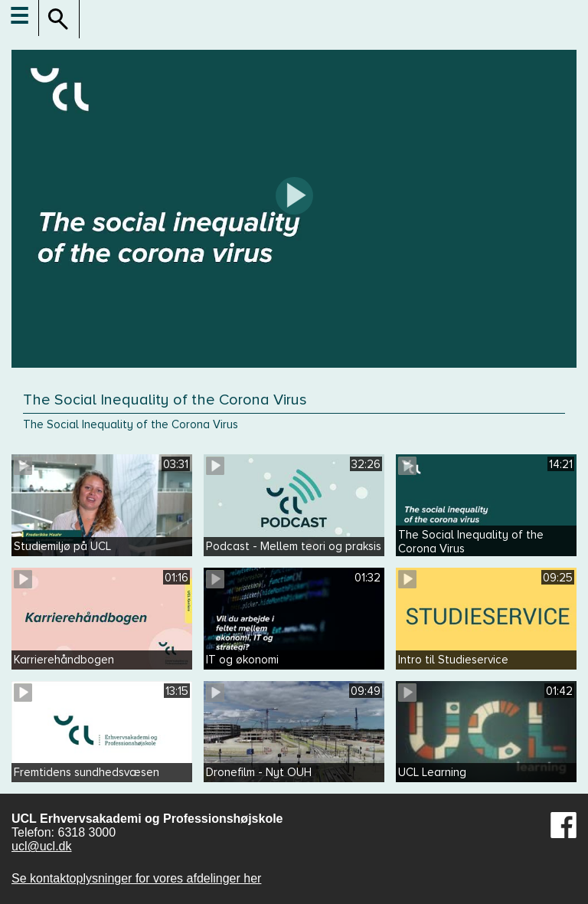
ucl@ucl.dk (42, 846)
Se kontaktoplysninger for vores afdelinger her (136, 878)
